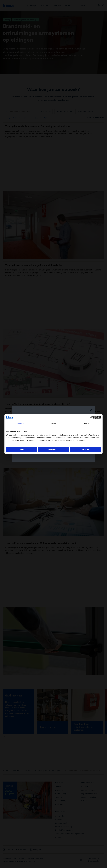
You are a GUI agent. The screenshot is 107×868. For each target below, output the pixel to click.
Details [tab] (53, 424)
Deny (22, 449)
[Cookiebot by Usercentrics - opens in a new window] (91, 417)
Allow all (85, 449)
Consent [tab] (21, 424)
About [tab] (86, 424)
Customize (54, 449)
